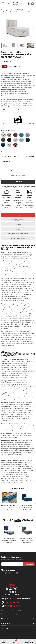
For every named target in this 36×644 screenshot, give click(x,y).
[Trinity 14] (28, 135)
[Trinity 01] (4, 135)
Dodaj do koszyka (18, 176)
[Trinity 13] (22, 135)
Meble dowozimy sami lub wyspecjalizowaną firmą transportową (18, 204)
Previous (3, 28)
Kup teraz (18, 182)
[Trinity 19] (16, 140)
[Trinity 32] (10, 145)
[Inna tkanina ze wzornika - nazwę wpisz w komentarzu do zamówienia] (16, 145)
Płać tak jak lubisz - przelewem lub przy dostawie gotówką (6, 204)
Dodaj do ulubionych (9, 187)
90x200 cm (6, 161)
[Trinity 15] (4, 140)
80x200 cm (30, 156)
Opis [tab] (18, 215)
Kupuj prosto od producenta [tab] (18, 234)
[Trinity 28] (28, 140)
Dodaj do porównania (27, 187)
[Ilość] (7, 170)
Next (33, 28)
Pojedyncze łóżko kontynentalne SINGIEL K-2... (27, 506)
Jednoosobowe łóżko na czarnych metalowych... (27, 540)
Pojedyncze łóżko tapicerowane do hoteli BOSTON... (9, 540)
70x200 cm (18, 156)
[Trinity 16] (10, 140)
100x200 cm (6, 156)
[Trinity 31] (4, 145)
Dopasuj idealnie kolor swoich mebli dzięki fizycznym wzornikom (30, 204)
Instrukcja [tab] (18, 224)
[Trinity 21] (22, 140)
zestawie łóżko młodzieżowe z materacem (17, 454)
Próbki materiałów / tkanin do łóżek (9, 506)
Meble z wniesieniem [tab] (18, 238)
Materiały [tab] (18, 229)
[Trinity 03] (10, 135)
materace (20, 453)
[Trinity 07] (16, 135)
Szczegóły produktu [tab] (18, 220)
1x (18, 124)
